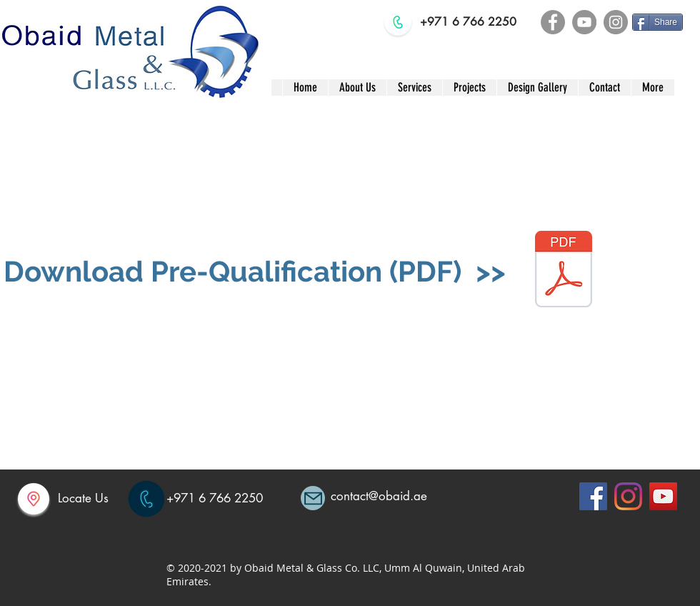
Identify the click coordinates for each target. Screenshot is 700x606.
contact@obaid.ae (379, 496)
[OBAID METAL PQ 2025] (564, 271)
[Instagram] (616, 22)
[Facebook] (553, 22)
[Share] (657, 22)
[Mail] (313, 498)
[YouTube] (584, 22)
